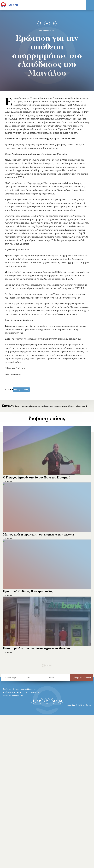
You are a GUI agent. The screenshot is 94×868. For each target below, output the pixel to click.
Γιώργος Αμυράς (22, 389)
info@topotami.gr (16, 695)
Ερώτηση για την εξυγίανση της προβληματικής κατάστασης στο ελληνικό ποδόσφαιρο (43, 406)
